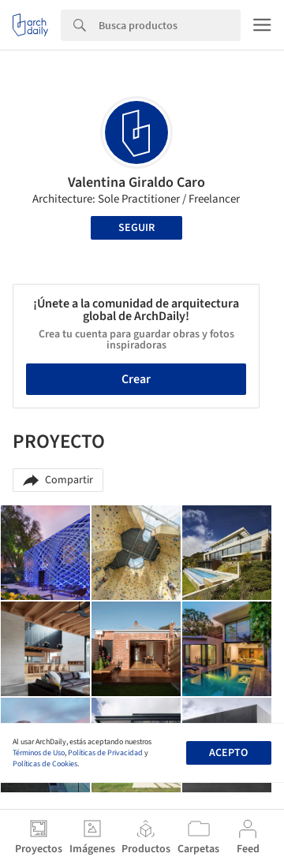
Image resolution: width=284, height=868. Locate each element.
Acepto (228, 753)
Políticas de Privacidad (105, 753)
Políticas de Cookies (45, 764)
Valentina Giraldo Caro (136, 183)
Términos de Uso (39, 753)
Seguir (136, 228)
